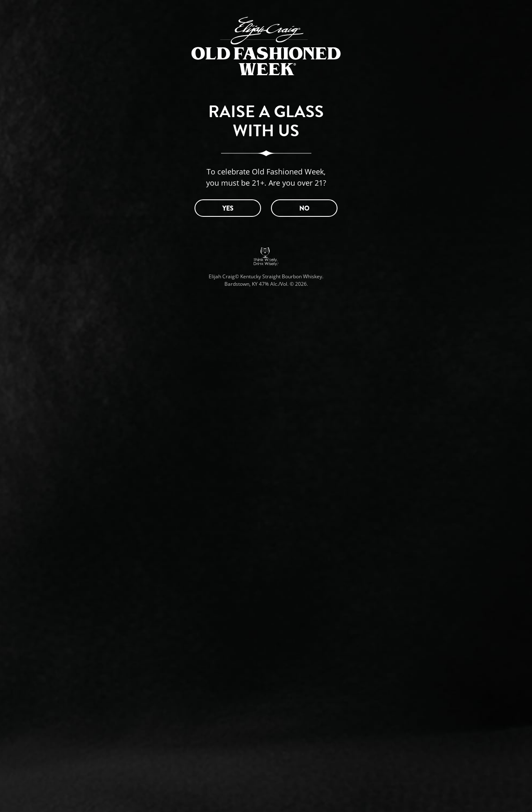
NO (304, 208)
